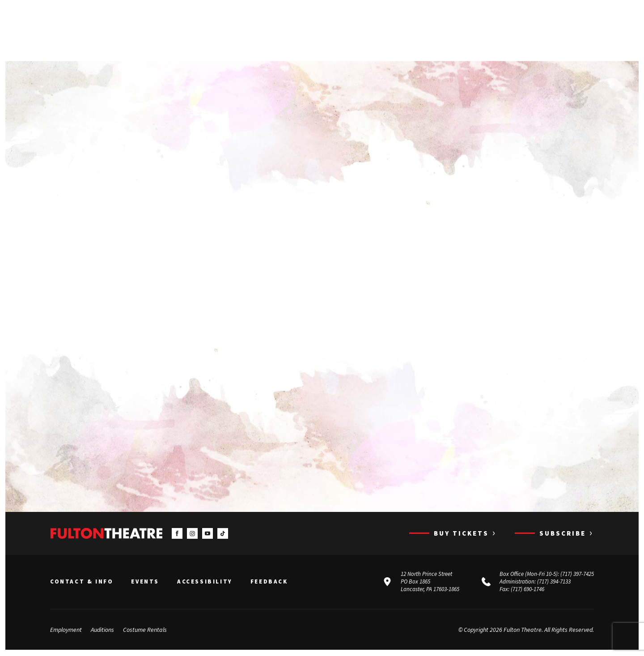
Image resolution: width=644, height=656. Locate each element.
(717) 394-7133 (554, 582)
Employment (66, 630)
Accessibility (205, 583)
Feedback (269, 583)
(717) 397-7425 (577, 575)
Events (145, 583)
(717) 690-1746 (527, 590)
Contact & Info (82, 583)
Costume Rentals (145, 630)
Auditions (102, 630)
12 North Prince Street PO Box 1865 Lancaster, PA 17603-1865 (430, 582)
